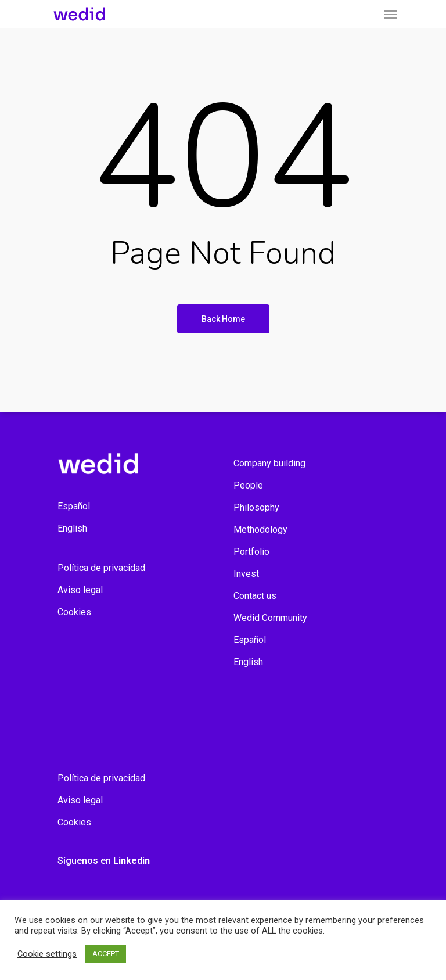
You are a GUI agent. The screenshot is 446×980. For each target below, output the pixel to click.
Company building (269, 463)
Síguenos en (104, 861)
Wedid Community (270, 618)
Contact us (255, 596)
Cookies (74, 612)
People (248, 485)
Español (74, 506)
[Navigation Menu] (391, 14)
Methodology (260, 530)
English (72, 528)
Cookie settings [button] (47, 954)
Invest (246, 574)
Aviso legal (80, 590)
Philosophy (256, 507)
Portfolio (251, 552)
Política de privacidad (101, 568)
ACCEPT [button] (106, 954)
